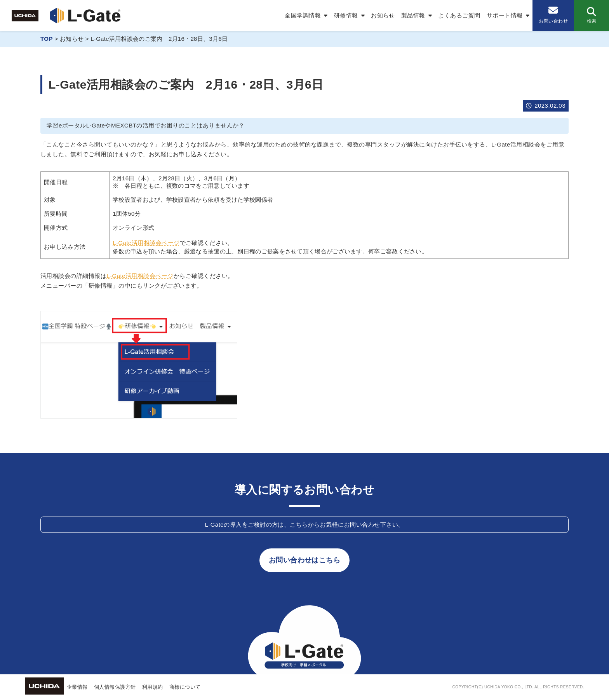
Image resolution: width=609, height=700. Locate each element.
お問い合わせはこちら (305, 560)
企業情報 (77, 687)
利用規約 (153, 687)
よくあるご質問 (459, 15)
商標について (185, 687)
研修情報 (346, 15)
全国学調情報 (303, 15)
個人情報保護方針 (115, 687)
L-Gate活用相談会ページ (146, 243)
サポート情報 (505, 15)
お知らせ (383, 15)
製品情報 (413, 15)
